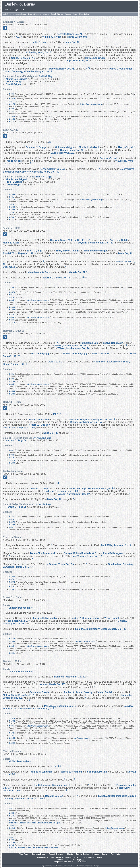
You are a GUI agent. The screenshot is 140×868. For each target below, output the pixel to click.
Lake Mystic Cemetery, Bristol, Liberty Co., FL (100, 629)
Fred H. (14, 82)
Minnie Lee (95, 58)
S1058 (12, 99)
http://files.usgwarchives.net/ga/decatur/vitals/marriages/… (36, 823)
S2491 (12, 212)
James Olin (43, 553)
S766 (11, 217)
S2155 (12, 738)
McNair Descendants (20, 761)
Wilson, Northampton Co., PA (71, 346)
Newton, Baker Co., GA (52, 169)
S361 (11, 374)
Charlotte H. (44, 618)
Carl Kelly (119, 240)
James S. (71, 772)
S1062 (12, 577)
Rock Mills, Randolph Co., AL (117, 545)
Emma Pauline (95, 251)
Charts (46, 14)
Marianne (40, 354)
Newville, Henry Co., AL (70, 34)
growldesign (95, 866)
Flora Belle (113, 553)
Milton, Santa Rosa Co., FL (18, 695)
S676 (11, 122)
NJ (57, 483)
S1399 (12, 210)
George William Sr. (81, 553)
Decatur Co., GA (54, 796)
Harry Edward (67, 251)
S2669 (12, 743)
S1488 (12, 391)
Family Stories (57, 14)
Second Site (66, 866)
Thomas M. (41, 772)
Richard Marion (75, 354)
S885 (11, 300)
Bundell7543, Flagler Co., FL (18, 253)
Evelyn (113, 343)
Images (68, 14)
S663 (11, 825)
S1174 (12, 104)
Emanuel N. (36, 147)
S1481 (12, 112)
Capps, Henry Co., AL (23, 58)
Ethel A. (34, 251)
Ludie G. (39, 42)
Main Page (7, 14)
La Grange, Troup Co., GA (60, 564)
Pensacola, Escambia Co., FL (60, 706)
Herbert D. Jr (38, 425)
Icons (75, 14)
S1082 (12, 310)
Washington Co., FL (16, 621)
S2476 (12, 292)
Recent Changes (35, 14)
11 (86, 277)
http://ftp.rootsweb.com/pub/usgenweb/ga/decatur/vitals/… (36, 847)
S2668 (12, 639)
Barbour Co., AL (108, 158)
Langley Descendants (21, 608)
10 (83, 277)
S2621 (12, 315)
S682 (11, 821)
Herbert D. (89, 343)
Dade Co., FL (125, 253)
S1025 (12, 718)
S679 (11, 109)
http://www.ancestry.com (38, 300)
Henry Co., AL (72, 42)
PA (57, 343)
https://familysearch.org (91, 104)
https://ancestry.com (85, 641)
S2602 (12, 582)
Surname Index (20, 14)
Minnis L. (77, 37)
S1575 (12, 816)
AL (18, 37)
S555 (11, 813)
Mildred (101, 354)
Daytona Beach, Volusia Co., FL (68, 240)
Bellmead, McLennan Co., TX (70, 677)
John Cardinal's (57, 866)
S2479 (12, 460)
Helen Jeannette (38, 272)
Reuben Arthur (85, 618)
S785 (11, 845)
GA (56, 767)
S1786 (12, 394)
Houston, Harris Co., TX (52, 684)
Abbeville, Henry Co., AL (39, 52)
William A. (52, 37)
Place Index (84, 14)
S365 (11, 94)
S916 (11, 295)
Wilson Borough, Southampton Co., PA (90, 419)
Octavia (40, 692)
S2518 (12, 828)
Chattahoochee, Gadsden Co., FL (52, 785)
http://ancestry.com (81, 738)
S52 (11, 808)
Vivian (111, 618)
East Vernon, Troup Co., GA (87, 556)
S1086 (12, 116)
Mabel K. (11, 243)
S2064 (12, 641)
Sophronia (97, 772)
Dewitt (13, 84)
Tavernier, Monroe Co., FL (56, 278)
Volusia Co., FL (77, 272)
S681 (11, 101)
